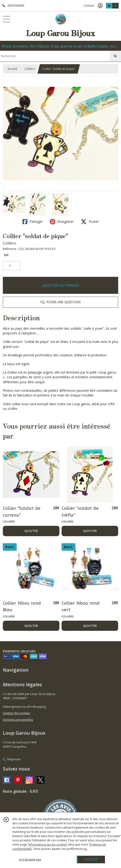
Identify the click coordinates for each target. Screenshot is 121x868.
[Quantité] (12, 266)
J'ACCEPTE (91, 859)
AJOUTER (31, 531)
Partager (33, 222)
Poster (90, 222)
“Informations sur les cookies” (48, 845)
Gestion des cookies (16, 713)
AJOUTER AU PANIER (61, 285)
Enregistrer (62, 222)
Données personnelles (18, 720)
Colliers (30, 69)
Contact (89, 6)
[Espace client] (100, 6)
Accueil (12, 69)
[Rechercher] (115, 56)
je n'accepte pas (30, 859)
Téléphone (12, 759)
